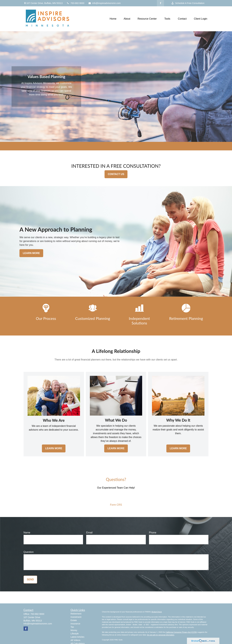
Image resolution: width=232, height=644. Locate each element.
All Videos (75, 640)
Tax (72, 627)
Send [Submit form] (30, 579)
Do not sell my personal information (161, 635)
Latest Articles (77, 637)
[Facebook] (160, 3)
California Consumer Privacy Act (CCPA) (181, 632)
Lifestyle (75, 634)
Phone (153, 533)
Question (29, 552)
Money (74, 630)
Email (89, 533)
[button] (113, 19)
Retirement (76, 614)
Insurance (75, 624)
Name (27, 533)
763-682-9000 (75, 3)
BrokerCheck (157, 612)
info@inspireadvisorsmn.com (104, 3)
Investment (76, 617)
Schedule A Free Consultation (188, 3)
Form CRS (116, 505)
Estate (74, 620)
